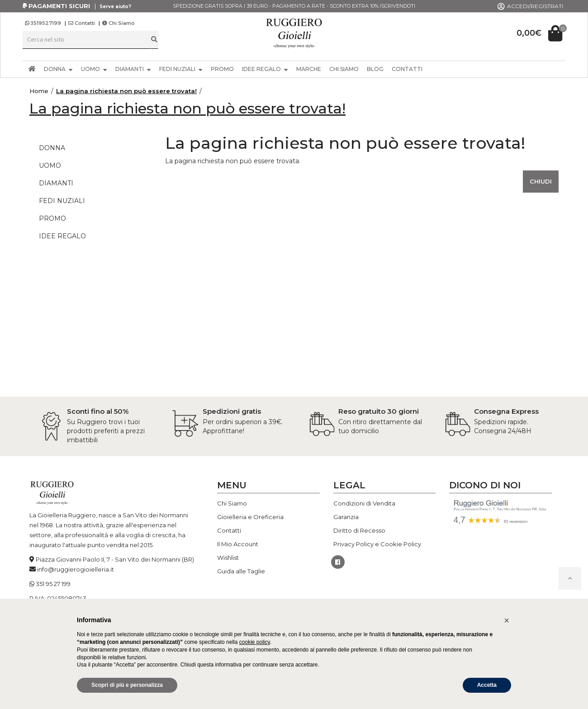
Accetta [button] (487, 685)
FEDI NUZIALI (181, 69)
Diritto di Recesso (359, 530)
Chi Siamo (119, 23)
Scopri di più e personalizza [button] (127, 685)
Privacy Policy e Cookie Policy (377, 544)
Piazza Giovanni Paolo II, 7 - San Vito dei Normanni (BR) (115, 559)
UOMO (94, 69)
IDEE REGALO (265, 69)
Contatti (82, 23)
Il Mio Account (238, 544)
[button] (507, 620)
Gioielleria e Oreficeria (250, 517)
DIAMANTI (133, 69)
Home (39, 91)
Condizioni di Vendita (364, 503)
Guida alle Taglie (241, 571)
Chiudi (541, 181)
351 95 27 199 (53, 584)
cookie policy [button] (255, 642)
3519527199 (44, 23)
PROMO (222, 69)
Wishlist (228, 558)
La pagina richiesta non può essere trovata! (126, 91)
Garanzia (346, 517)
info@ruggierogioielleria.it (76, 569)
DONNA (58, 69)
